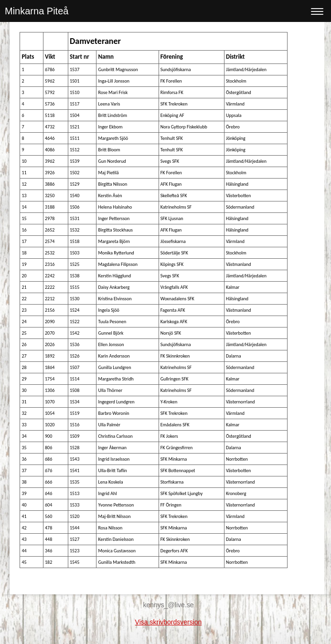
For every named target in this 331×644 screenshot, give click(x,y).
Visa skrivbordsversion (169, 622)
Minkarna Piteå (37, 11)
